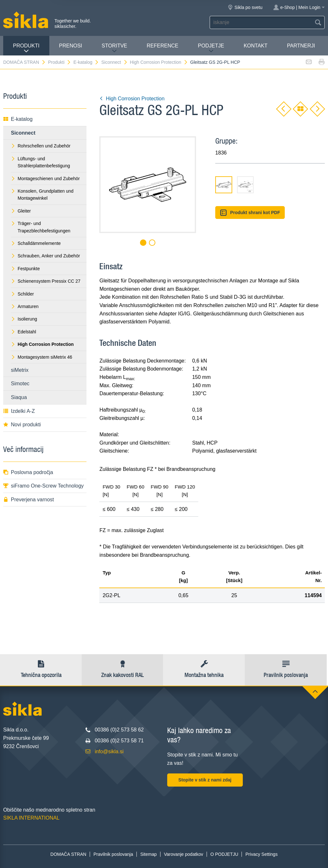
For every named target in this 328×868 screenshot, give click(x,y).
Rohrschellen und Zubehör (41, 146)
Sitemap (148, 854)
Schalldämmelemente (36, 243)
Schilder (22, 294)
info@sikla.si (109, 751)
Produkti (26, 48)
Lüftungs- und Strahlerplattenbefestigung (40, 162)
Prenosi (70, 46)
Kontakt (256, 46)
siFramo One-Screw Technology (43, 486)
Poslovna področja (28, 472)
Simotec (20, 384)
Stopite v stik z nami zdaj (205, 780)
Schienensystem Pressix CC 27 (46, 281)
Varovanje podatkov (184, 854)
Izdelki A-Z (19, 411)
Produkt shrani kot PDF (250, 213)
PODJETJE (211, 48)
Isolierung (24, 319)
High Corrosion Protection (159, 62)
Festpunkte (25, 269)
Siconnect (114, 62)
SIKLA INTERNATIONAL (31, 818)
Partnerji (301, 46)
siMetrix (20, 370)
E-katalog (86, 62)
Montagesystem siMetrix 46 (41, 357)
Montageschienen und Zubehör (45, 179)
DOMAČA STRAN (25, 62)
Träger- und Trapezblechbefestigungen (41, 227)
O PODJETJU (224, 854)
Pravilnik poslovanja (113, 854)
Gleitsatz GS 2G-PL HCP (215, 62)
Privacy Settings (261, 854)
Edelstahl (24, 332)
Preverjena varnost (29, 500)
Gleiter (21, 211)
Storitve (114, 48)
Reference (163, 46)
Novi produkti (22, 425)
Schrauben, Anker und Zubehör (45, 256)
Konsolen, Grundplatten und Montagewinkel (42, 195)
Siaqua (19, 397)
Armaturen (25, 306)
